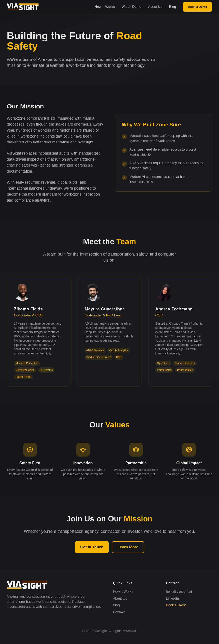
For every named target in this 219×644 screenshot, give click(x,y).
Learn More (128, 547)
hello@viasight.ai (179, 592)
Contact (119, 612)
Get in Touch (92, 547)
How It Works (105, 7)
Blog (173, 7)
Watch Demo (132, 7)
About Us (155, 7)
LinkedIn (172, 598)
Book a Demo (198, 7)
